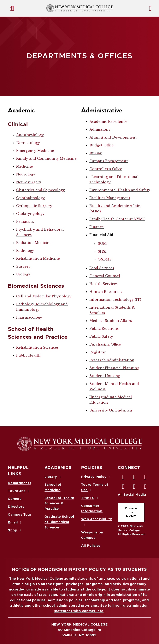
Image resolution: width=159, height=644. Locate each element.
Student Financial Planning (114, 368)
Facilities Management (110, 198)
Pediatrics (25, 222)
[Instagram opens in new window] (123, 488)
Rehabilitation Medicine (38, 258)
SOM (102, 243)
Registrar (98, 352)
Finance (97, 227)
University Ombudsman (111, 410)
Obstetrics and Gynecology (40, 190)
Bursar (96, 153)
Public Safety (101, 336)
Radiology (25, 251)
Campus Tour (20, 515)
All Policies (91, 546)
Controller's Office (106, 169)
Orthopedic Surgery (34, 206)
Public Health (28, 355)
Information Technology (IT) (115, 299)
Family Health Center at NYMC (117, 219)
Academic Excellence (108, 122)
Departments (19, 483)
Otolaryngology (30, 214)
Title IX (90, 498)
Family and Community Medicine (46, 158)
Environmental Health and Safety (120, 190)
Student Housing (105, 376)
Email (15, 522)
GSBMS (105, 259)
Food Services (102, 268)
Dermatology (28, 143)
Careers (15, 499)
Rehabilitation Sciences (37, 347)
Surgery (23, 266)
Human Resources (106, 292)
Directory (16, 507)
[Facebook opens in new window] (123, 478)
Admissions (100, 129)
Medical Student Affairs (111, 321)
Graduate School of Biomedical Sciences (59, 522)
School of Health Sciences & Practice (59, 503)
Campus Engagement (109, 161)
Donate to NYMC (131, 513)
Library (53, 477)
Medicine (25, 166)
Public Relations (104, 329)
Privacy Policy (96, 477)
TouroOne (19, 491)
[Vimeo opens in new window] (134, 488)
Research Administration (112, 360)
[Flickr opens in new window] (145, 488)
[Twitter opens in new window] (134, 478)
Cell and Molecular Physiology (44, 296)
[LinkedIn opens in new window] (145, 478)
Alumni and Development (113, 137)
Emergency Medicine (35, 151)
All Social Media (132, 495)
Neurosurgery (29, 182)
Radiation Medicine (34, 243)
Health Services (104, 284)
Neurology (26, 174)
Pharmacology (29, 317)
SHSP (103, 251)
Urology (23, 274)
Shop (15, 530)
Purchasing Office (105, 344)
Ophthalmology (30, 198)
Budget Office (102, 145)
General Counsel (105, 276)
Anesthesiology (30, 135)
